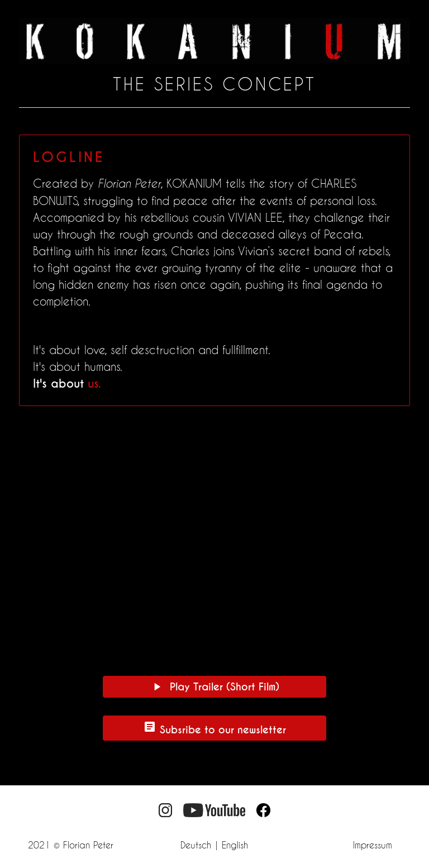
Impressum (373, 845)
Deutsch (196, 845)
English (235, 845)
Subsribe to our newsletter (214, 728)
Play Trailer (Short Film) (215, 687)
